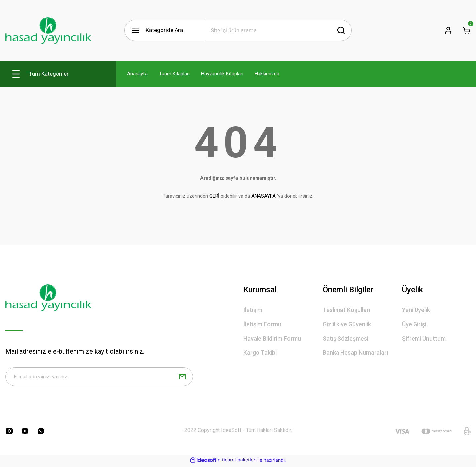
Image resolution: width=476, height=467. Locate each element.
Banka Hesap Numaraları (355, 353)
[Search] (278, 30)
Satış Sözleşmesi (345, 338)
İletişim (253, 310)
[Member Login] (448, 30)
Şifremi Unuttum (424, 338)
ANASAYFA (263, 196)
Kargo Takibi (260, 353)
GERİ (214, 196)
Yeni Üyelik (416, 310)
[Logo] (48, 30)
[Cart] (467, 30)
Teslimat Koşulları (346, 310)
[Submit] (182, 378)
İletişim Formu (262, 324)
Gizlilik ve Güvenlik (347, 324)
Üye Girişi (414, 324)
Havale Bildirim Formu (272, 338)
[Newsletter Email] (99, 378)
